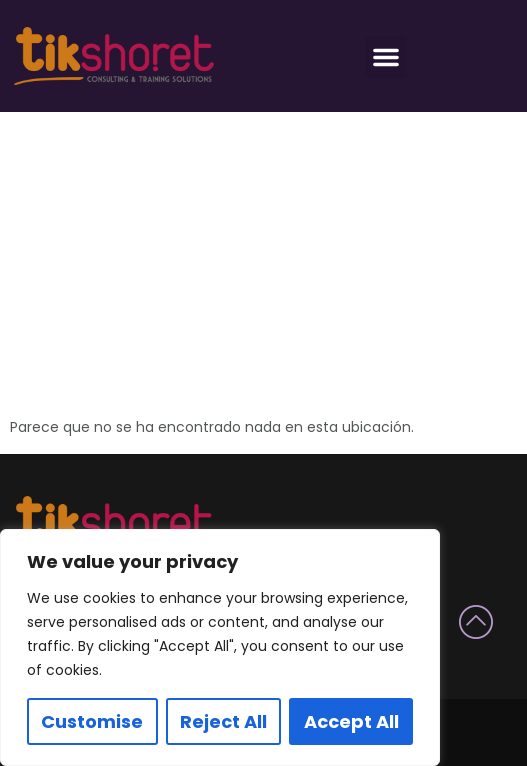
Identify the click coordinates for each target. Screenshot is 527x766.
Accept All (351, 721)
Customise (92, 721)
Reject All (223, 721)
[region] (220, 647)
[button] (386, 57)
